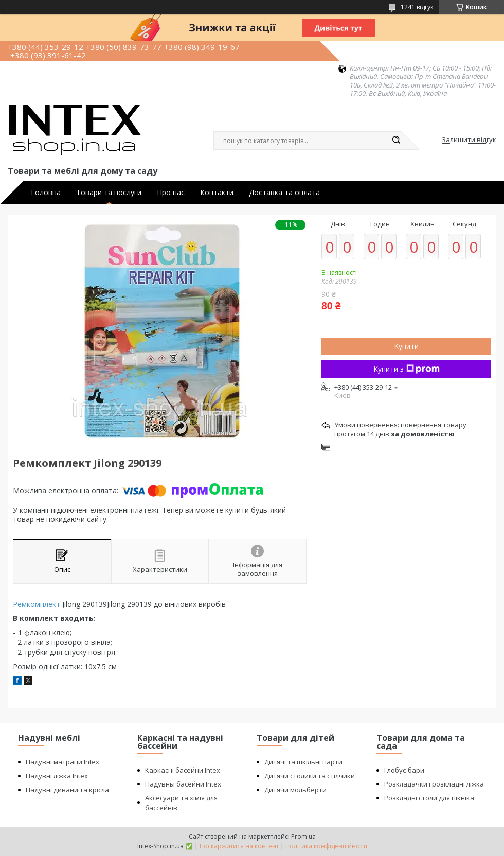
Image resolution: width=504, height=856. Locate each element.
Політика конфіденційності (326, 846)
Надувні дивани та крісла (67, 790)
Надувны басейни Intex (183, 784)
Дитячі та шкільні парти (303, 762)
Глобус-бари (404, 770)
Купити (406, 346)
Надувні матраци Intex (62, 762)
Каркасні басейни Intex (183, 770)
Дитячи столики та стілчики (310, 776)
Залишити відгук (469, 140)
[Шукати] (396, 141)
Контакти (217, 193)
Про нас (171, 193)
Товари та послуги (109, 193)
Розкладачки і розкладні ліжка (434, 784)
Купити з (407, 369)
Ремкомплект (37, 604)
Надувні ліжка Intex (57, 776)
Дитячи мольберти (295, 790)
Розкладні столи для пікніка (429, 798)
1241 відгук (417, 7)
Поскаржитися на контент (239, 846)
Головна (46, 193)
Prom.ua (303, 837)
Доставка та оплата (284, 193)
